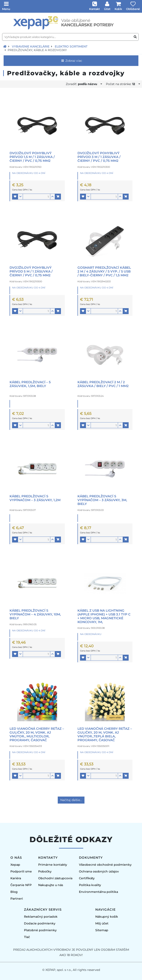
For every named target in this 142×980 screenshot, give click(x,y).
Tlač (27, 937)
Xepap (15, 865)
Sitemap (102, 930)
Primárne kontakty (53, 865)
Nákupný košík (107, 917)
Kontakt (94, 9)
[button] (15, 197)
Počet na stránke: (122, 84)
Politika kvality (90, 885)
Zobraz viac (71, 61)
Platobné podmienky (40, 930)
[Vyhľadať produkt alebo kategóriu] (135, 37)
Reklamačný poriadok (41, 917)
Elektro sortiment (71, 46)
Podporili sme (21, 871)
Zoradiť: (83, 84)
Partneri (17, 899)
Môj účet (102, 923)
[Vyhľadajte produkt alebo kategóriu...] (70, 37)
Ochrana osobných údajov (99, 871)
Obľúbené (133, 9)
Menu (6, 9)
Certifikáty (87, 878)
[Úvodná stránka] (71, 23)
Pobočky (45, 871)
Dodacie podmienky (40, 923)
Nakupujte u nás (51, 885)
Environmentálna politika (98, 892)
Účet (107, 9)
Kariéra (16, 878)
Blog (14, 892)
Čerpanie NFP (21, 885)
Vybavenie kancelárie (31, 46)
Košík (118, 9)
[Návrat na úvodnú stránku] (5, 46)
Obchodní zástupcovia (55, 878)
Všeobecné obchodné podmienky (105, 865)
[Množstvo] (37, 197)
